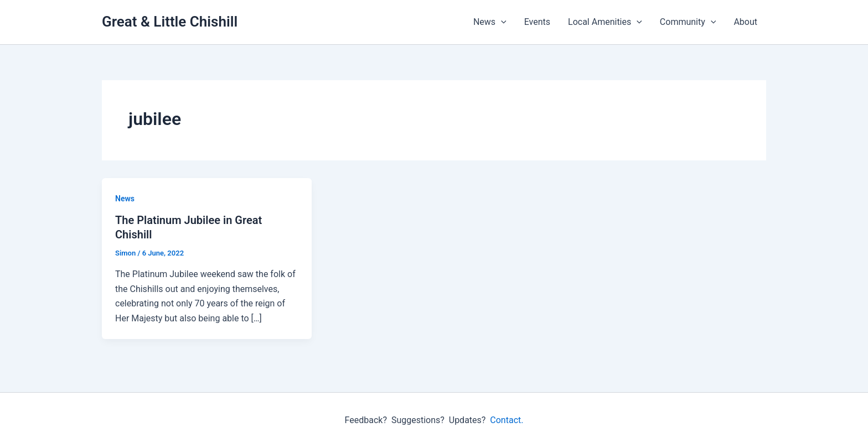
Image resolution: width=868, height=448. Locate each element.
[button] (501, 22)
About (745, 22)
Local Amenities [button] (605, 22)
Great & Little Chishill (170, 22)
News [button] (490, 22)
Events (537, 22)
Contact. (507, 420)
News (125, 199)
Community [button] (688, 22)
